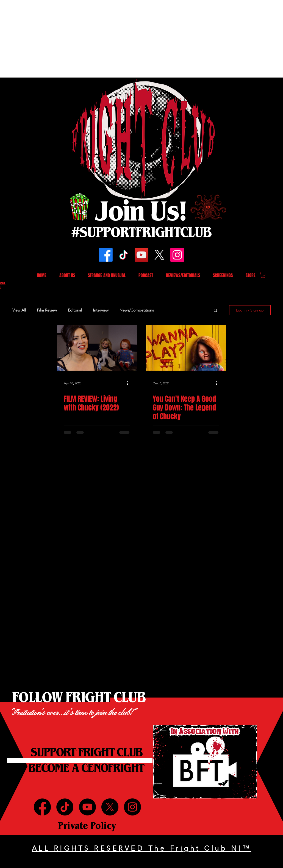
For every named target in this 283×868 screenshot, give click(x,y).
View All (19, 310)
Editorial (75, 310)
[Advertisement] (86, 38)
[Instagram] (177, 255)
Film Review (47, 310)
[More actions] (129, 383)
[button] (263, 275)
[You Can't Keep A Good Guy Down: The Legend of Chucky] (186, 348)
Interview (101, 310)
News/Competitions (137, 310)
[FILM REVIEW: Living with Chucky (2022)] (97, 348)
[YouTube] (141, 255)
